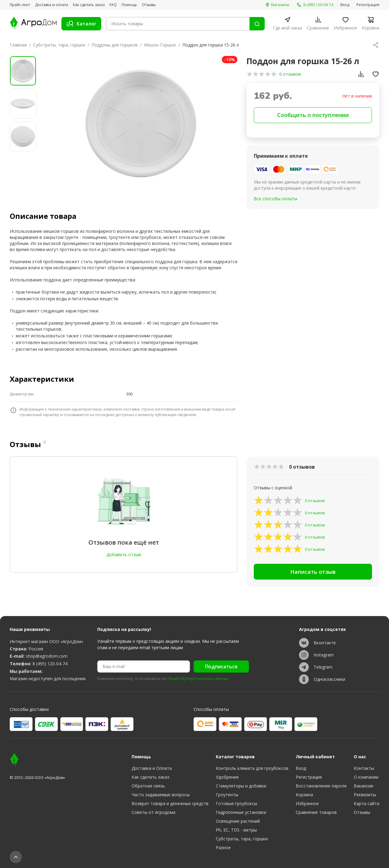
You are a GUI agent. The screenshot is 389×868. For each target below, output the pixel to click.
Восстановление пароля (321, 786)
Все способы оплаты (275, 199)
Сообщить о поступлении (313, 115)
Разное (223, 847)
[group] (141, 124)
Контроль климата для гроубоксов (252, 768)
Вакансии (363, 786)
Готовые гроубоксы (236, 803)
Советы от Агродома (153, 812)
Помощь (129, 5)
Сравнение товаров (316, 812)
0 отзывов (290, 74)
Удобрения (227, 777)
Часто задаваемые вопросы (161, 795)
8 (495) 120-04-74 (50, 664)
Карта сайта (367, 803)
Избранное (307, 803)
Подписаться (221, 666)
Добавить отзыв (124, 555)
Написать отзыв (313, 572)
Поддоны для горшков (115, 45)
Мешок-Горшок (160, 45)
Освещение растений (238, 821)
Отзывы (149, 5)
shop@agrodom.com (47, 656)
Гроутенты (227, 795)
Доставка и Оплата (152, 768)
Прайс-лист (20, 5)
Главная (18, 45)
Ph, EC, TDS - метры (236, 830)
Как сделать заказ (89, 5)
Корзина (304, 795)
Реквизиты (365, 795)
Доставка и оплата (52, 5)
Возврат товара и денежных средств (170, 803)
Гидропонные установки (241, 812)
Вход (345, 5)
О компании (366, 777)
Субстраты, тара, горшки (59, 45)
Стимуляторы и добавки (241, 786)
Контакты (364, 768)
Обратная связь (148, 786)
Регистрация (368, 5)
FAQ (113, 5)
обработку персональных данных (198, 679)
